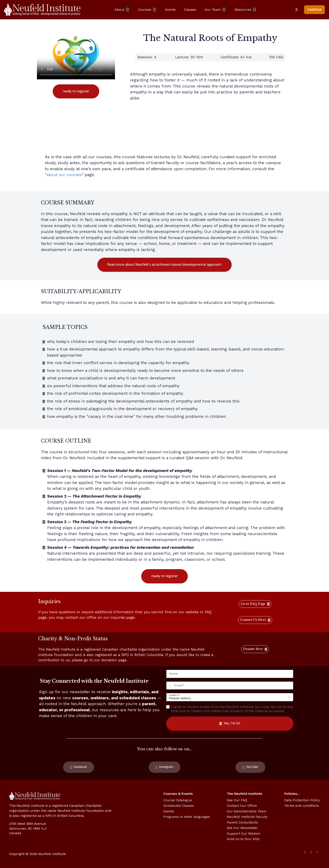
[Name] (230, 674)
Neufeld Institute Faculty (247, 817)
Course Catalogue (178, 800)
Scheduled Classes (179, 806)
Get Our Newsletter (242, 828)
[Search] (296, 10)
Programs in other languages (187, 817)
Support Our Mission (243, 833)
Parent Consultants (242, 822)
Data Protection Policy (302, 800)
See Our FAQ (237, 800)
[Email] (234, 686)
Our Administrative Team (247, 811)
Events (169, 811)
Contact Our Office (242, 806)
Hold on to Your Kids (243, 839)
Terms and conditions (302, 806)
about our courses (64, 175)
